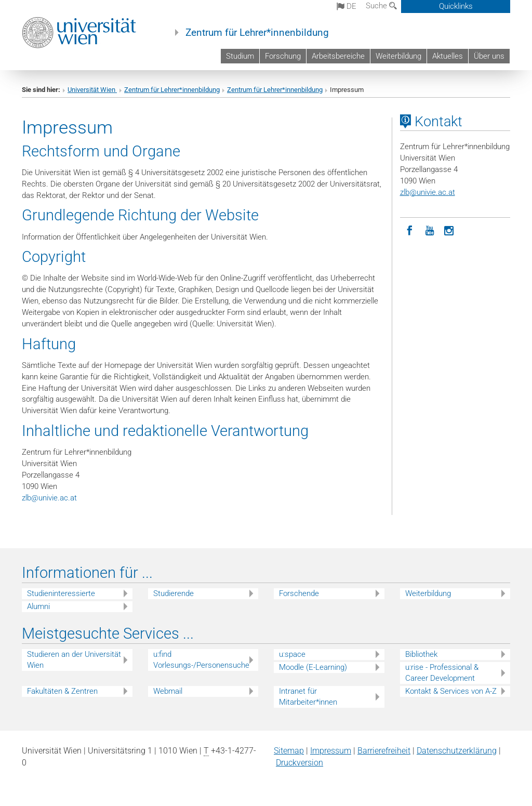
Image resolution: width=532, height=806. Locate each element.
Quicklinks (456, 6)
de (347, 6)
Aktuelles (448, 56)
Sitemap (289, 751)
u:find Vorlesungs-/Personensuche (201, 660)
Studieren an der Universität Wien (74, 660)
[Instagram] (449, 230)
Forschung (283, 56)
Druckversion (300, 763)
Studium (240, 56)
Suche (381, 6)
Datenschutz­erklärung (457, 751)
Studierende (174, 593)
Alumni (38, 606)
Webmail (168, 691)
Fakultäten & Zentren (62, 691)
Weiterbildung (398, 56)
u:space (292, 654)
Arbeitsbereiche (338, 56)
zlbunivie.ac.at (49, 498)
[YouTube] (430, 230)
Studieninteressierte (61, 593)
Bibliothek (421, 654)
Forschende (299, 593)
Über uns (489, 56)
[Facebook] (410, 230)
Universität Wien (92, 90)
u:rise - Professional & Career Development (442, 673)
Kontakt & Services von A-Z (451, 691)
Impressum (331, 751)
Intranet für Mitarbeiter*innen (308, 697)
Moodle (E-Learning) (313, 667)
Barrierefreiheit (384, 751)
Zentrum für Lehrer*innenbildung (257, 33)
